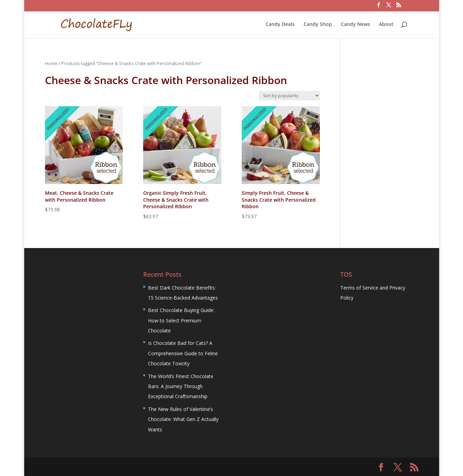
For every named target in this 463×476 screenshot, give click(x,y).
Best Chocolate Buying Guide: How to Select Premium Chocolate (181, 320)
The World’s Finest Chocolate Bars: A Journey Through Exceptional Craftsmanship (181, 386)
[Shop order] (289, 96)
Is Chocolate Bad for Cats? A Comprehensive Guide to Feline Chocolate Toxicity (183, 353)
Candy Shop (318, 25)
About (386, 25)
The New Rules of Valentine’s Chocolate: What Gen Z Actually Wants (183, 419)
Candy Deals (280, 25)
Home (51, 63)
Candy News (355, 25)
